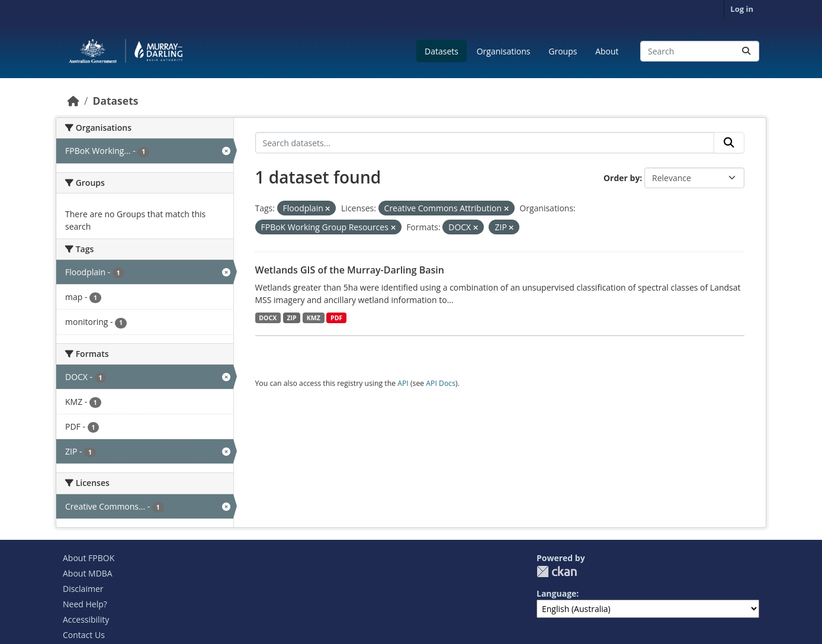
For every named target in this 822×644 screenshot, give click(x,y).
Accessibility (86, 619)
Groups (563, 51)
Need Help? (85, 604)
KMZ (314, 318)
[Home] (73, 101)
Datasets (441, 51)
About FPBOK (89, 558)
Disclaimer (83, 589)
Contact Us (84, 635)
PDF (336, 318)
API (403, 383)
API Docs (441, 383)
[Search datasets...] (700, 51)
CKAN (557, 571)
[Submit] (746, 51)
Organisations (504, 51)
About (607, 51)
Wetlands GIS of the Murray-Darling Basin (350, 270)
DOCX (268, 318)
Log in (742, 9)
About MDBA (88, 573)
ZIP (291, 318)
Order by (622, 178)
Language (556, 593)
